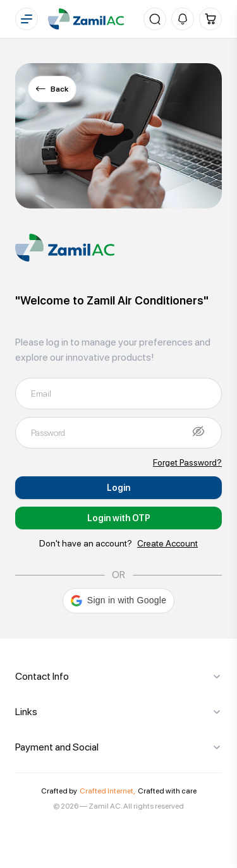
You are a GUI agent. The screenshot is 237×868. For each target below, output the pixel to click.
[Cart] (210, 19)
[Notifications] (183, 19)
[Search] (155, 19)
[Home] (86, 19)
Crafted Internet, (107, 791)
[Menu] (27, 19)
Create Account (167, 543)
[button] (118, 601)
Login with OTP (119, 518)
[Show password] (198, 431)
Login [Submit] (118, 488)
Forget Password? (187, 462)
